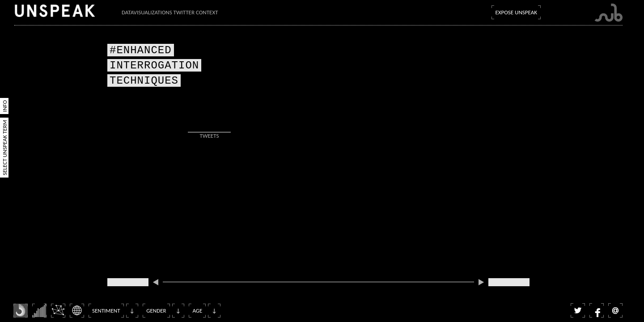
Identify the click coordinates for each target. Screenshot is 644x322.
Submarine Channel (608, 13)
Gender (156, 311)
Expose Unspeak (516, 12)
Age (197, 311)
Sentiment (106, 311)
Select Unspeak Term (5, 148)
